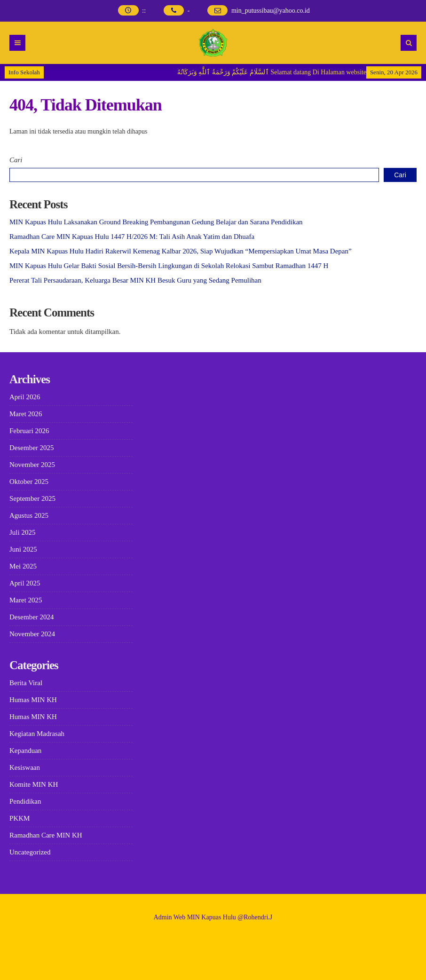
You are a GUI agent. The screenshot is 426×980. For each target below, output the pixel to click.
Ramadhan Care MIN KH (46, 835)
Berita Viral (26, 683)
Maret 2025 (26, 600)
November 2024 (32, 634)
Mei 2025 (23, 566)
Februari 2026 (29, 431)
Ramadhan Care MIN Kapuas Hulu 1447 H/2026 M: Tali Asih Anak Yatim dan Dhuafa (132, 237)
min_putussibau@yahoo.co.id (271, 11)
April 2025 (25, 583)
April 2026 (25, 397)
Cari (16, 160)
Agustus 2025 (29, 515)
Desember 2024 (32, 617)
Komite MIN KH (34, 784)
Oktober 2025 (29, 482)
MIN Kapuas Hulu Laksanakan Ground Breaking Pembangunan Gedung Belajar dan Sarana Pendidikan (156, 222)
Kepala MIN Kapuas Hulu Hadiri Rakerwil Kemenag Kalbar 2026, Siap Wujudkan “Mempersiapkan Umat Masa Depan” (181, 251)
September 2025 (32, 498)
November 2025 (32, 465)
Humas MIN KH (33, 700)
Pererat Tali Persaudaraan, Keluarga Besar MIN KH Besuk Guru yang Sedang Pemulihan (135, 280)
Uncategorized (30, 852)
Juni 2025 (23, 549)
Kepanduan (25, 751)
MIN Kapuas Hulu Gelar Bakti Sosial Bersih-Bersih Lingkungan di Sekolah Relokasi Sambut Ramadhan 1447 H (169, 266)
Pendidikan (25, 801)
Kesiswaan (25, 767)
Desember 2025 (32, 448)
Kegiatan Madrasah (37, 734)
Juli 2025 (22, 532)
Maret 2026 (26, 414)
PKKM (20, 818)
